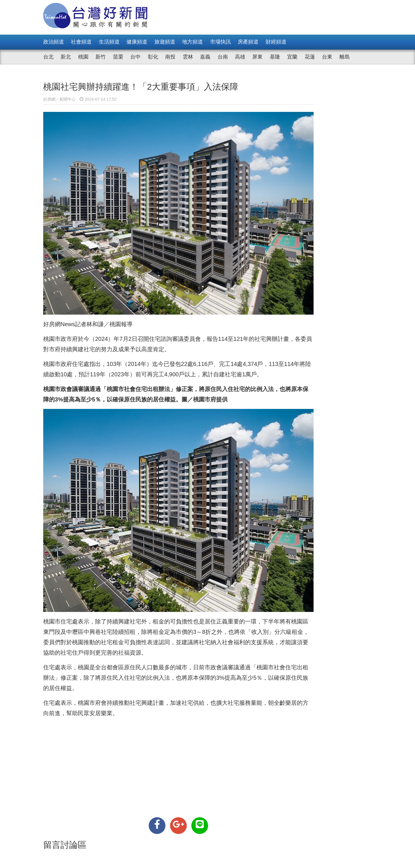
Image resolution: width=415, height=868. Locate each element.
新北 (66, 57)
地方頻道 (193, 42)
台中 (135, 57)
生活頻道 (109, 42)
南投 (170, 57)
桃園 (83, 57)
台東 (327, 57)
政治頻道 (54, 42)
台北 (48, 57)
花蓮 (310, 57)
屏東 (257, 57)
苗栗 (118, 57)
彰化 (153, 57)
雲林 (188, 57)
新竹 (101, 57)
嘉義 (205, 57)
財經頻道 (276, 42)
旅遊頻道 (165, 42)
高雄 (240, 57)
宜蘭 (292, 57)
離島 (345, 57)
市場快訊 (220, 42)
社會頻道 (81, 42)
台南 (223, 57)
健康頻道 (137, 42)
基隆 (275, 57)
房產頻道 (248, 42)
